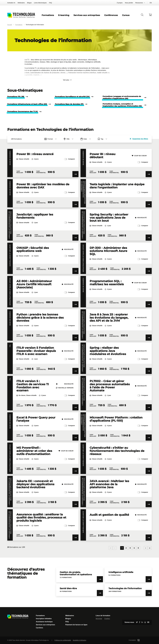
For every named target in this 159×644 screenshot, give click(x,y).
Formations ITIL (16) (16, 97)
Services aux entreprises (87, 15)
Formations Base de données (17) (69, 104)
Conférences (111, 15)
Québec (107, 619)
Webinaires (21, 3)
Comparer (69, 159)
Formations (48, 15)
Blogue (29, 3)
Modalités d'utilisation (80, 640)
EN (151, 3)
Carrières (39, 628)
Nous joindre (129, 3)
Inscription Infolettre (44, 619)
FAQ (50, 3)
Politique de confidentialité (63, 640)
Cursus (126, 15)
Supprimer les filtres (139, 139)
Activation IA (11, 3)
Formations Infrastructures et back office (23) (27, 104)
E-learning (64, 15)
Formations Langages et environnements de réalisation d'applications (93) (122, 97)
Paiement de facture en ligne (76, 625)
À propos (120, 3)
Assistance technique (44, 622)
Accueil (10, 25)
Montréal (99, 619)
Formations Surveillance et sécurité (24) (72, 97)
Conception (137, 640)
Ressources (139, 3)
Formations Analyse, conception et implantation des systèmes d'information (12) (122, 105)
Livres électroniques (40, 3)
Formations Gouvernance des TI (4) (22, 111)
